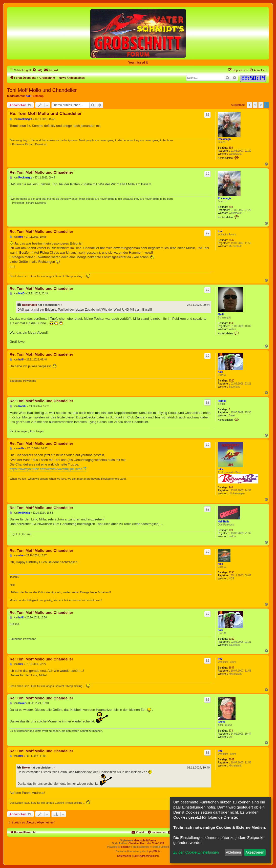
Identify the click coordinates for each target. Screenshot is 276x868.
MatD (221, 315)
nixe (220, 564)
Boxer (221, 722)
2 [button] (261, 105)
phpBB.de (155, 851)
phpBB (125, 847)
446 (231, 487)
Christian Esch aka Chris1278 (146, 843)
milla (221, 469)
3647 (231, 240)
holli (28, 96)
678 (231, 731)
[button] (249, 105)
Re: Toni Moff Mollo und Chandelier (46, 114)
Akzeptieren (255, 852)
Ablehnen (233, 852)
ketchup (38, 96)
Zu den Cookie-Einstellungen (196, 852)
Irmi (220, 231)
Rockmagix (225, 139)
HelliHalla (224, 522)
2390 (231, 572)
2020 (231, 381)
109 (231, 530)
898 (231, 148)
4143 (231, 323)
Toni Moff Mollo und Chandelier (42, 90)
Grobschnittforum (145, 841)
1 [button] (255, 105)
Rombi (222, 401)
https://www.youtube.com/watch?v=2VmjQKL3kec (46, 469)
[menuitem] (37, 70)
